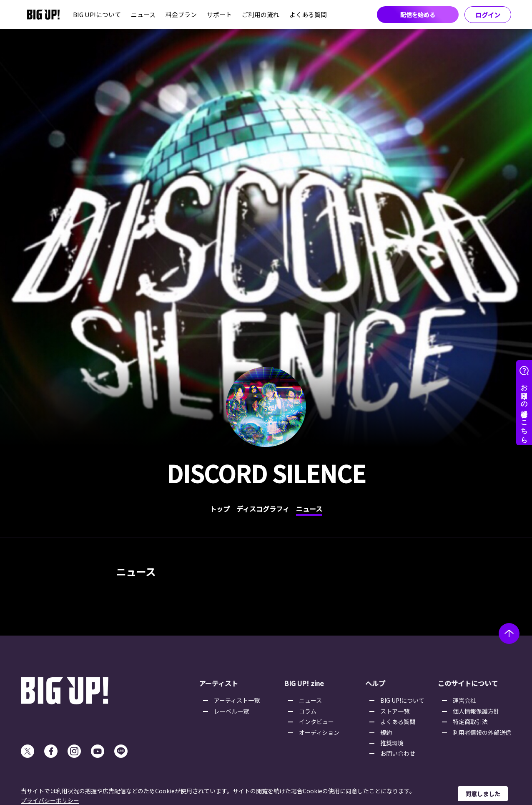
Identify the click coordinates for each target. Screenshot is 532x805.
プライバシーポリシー (50, 800)
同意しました (483, 794)
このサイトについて (468, 683)
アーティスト (218, 683)
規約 (386, 732)
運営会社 (464, 700)
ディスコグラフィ (263, 509)
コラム (308, 711)
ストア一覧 (395, 711)
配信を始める (418, 15)
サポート (219, 14)
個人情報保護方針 (476, 711)
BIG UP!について (97, 14)
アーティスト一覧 (237, 700)
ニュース (143, 14)
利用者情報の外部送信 (482, 732)
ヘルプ (375, 683)
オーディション (319, 732)
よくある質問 (308, 14)
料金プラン (181, 14)
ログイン (488, 15)
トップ (220, 509)
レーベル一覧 (231, 711)
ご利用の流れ (261, 14)
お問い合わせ (398, 753)
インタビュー (316, 722)
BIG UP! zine (304, 683)
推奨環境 (392, 743)
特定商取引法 (470, 722)
